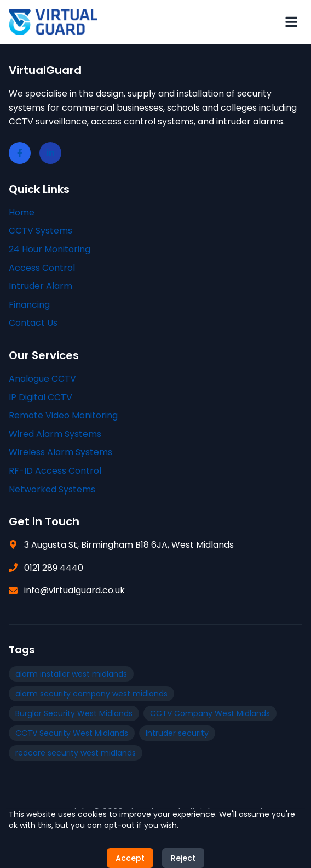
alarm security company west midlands (91, 694)
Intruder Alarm (41, 286)
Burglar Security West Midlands (74, 713)
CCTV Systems (41, 231)
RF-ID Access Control (55, 471)
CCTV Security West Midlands (72, 733)
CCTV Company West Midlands (210, 713)
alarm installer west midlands (71, 674)
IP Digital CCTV (41, 397)
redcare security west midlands (76, 753)
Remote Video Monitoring (63, 415)
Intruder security (177, 733)
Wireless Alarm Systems (61, 452)
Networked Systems (52, 489)
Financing (29, 305)
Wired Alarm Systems (55, 434)
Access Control (42, 268)
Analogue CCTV (42, 379)
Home (22, 212)
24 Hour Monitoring (50, 249)
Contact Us (33, 323)
